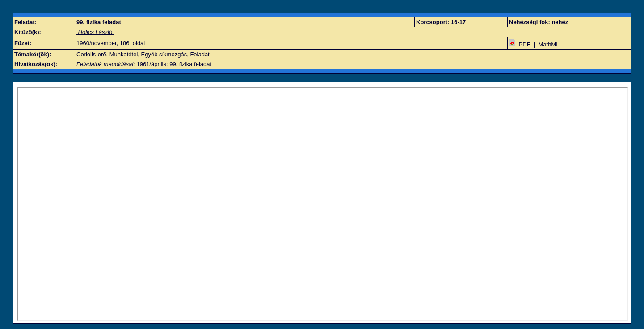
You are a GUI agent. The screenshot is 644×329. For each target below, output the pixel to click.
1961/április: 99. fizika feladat (174, 64)
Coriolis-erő (91, 54)
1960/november (97, 43)
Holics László (95, 32)
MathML (549, 44)
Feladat (200, 54)
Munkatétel (124, 54)
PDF (520, 44)
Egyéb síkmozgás (164, 54)
